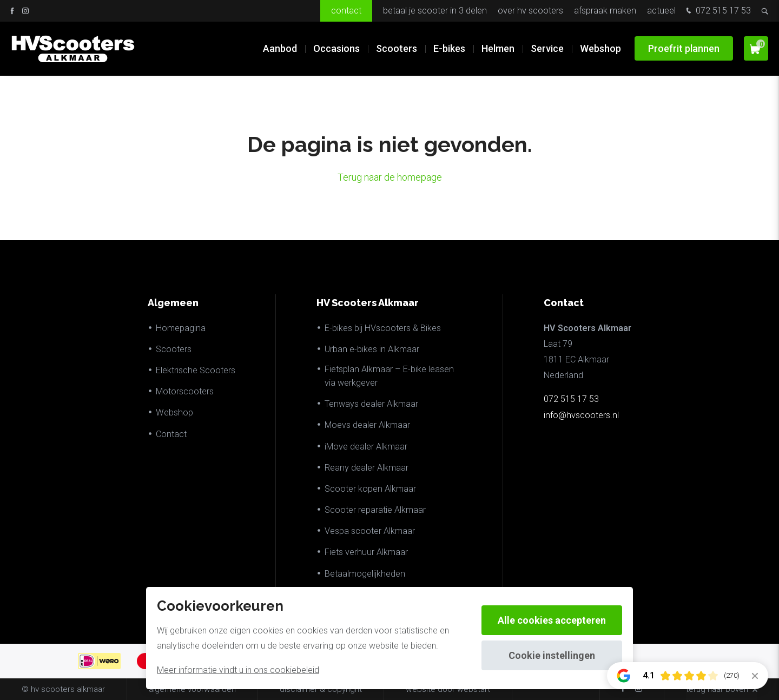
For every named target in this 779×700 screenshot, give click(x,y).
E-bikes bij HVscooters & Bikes (383, 328)
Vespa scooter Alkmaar (370, 531)
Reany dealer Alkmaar (367, 468)
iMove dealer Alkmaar (366, 447)
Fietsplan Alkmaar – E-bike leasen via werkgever (389, 376)
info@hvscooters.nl (581, 415)
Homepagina (181, 328)
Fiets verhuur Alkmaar (366, 552)
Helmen (498, 48)
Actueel (661, 11)
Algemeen (173, 303)
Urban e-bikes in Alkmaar (372, 349)
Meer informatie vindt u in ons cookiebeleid (238, 670)
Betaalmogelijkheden (365, 574)
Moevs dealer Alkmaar (367, 425)
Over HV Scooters (530, 11)
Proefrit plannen (684, 48)
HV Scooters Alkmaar (368, 303)
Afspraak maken (605, 11)
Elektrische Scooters (196, 370)
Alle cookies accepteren (552, 620)
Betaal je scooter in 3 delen (435, 11)
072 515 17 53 (717, 12)
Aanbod (280, 48)
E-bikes (449, 48)
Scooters (397, 48)
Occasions (336, 48)
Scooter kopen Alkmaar (370, 489)
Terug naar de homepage (390, 177)
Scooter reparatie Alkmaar (375, 510)
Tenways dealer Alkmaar (371, 404)
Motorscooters (185, 391)
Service (547, 48)
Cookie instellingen (552, 655)
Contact (346, 11)
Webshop (600, 48)
